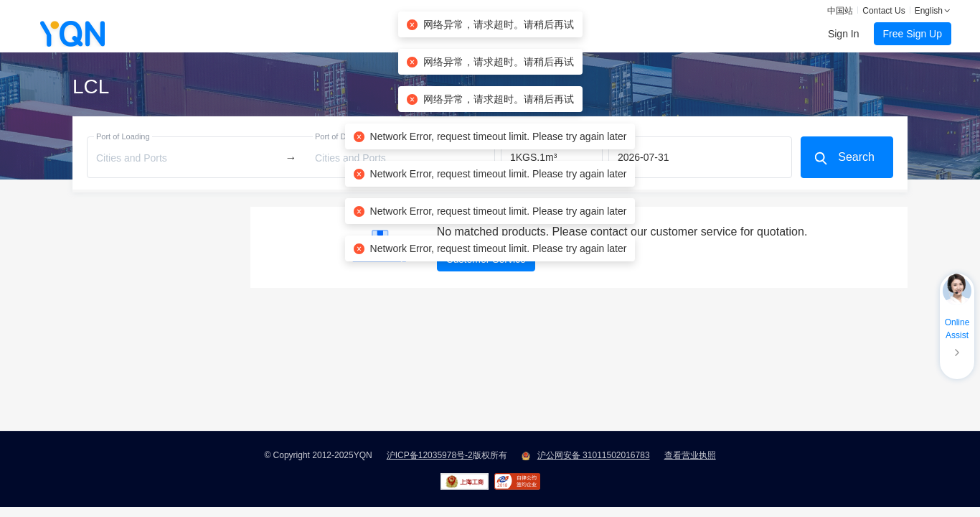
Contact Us (884, 11)
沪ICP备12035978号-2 (430, 455)
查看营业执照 (690, 455)
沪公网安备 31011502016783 (594, 455)
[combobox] (184, 158)
